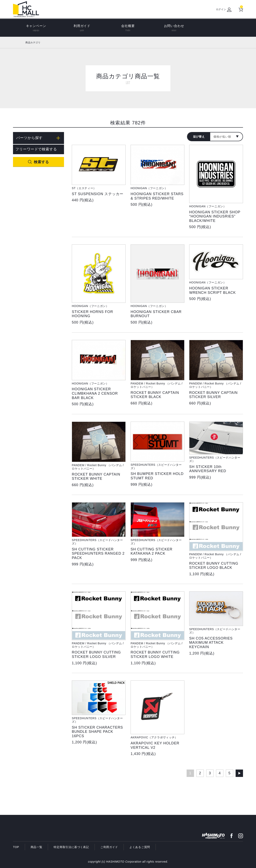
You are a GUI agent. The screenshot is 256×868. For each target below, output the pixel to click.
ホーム (18, 42)
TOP (16, 847)
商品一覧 (36, 847)
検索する (41, 162)
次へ (239, 773)
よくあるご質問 (140, 847)
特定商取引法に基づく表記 (71, 847)
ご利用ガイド (109, 847)
